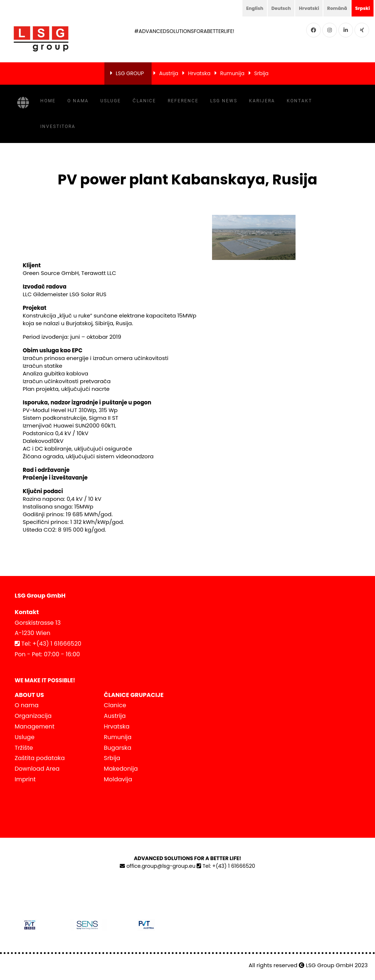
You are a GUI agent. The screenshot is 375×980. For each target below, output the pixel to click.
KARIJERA (262, 101)
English (244, 8)
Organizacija (33, 716)
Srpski (361, 8)
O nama (78, 101)
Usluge (111, 101)
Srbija (261, 73)
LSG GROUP (130, 73)
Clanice (115, 705)
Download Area (37, 769)
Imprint (25, 779)
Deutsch (272, 8)
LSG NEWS (224, 101)
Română (334, 8)
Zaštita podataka (40, 758)
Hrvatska (199, 73)
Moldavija (118, 779)
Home (48, 101)
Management (35, 726)
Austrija (168, 73)
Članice (144, 101)
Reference (183, 101)
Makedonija (121, 769)
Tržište (24, 748)
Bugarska (118, 748)
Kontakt (299, 101)
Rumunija (232, 73)
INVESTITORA (58, 126)
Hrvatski (303, 8)
